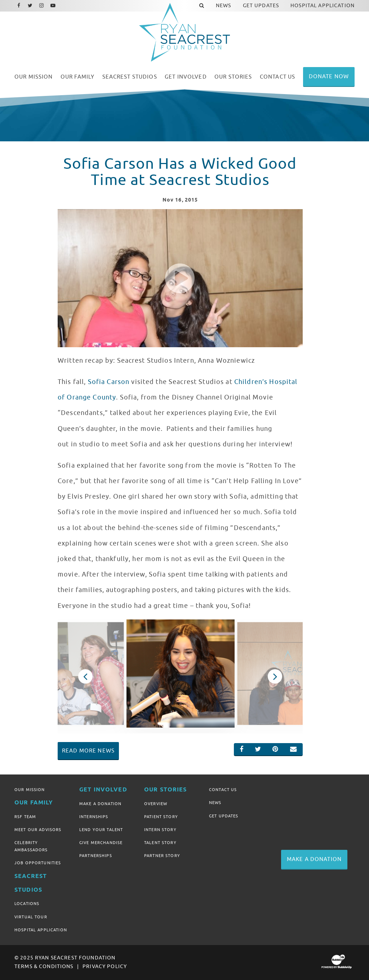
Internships (94, 817)
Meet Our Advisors (38, 830)
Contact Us (223, 790)
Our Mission (30, 790)
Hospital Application (41, 930)
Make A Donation (100, 804)
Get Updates (224, 816)
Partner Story (162, 856)
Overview (156, 804)
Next (275, 676)
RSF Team (25, 817)
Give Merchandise (101, 843)
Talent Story (160, 843)
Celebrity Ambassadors (31, 846)
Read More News (88, 751)
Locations (27, 904)
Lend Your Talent (101, 830)
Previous (85, 676)
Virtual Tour (31, 917)
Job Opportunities (38, 863)
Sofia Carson (108, 382)
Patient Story (161, 817)
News (215, 803)
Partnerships (96, 856)
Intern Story (160, 830)
